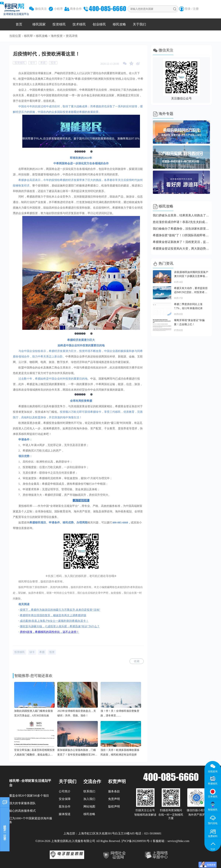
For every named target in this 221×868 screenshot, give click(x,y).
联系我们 (89, 791)
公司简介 (65, 791)
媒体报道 (65, 814)
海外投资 (57, 36)
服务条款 (114, 791)
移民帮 (28, 36)
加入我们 (89, 799)
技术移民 (79, 24)
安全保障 (65, 799)
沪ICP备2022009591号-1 (137, 841)
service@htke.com (178, 841)
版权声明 (114, 806)
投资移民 (59, 24)
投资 (53, 63)
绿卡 (33, 63)
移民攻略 (119, 24)
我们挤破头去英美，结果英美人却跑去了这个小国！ (181, 215)
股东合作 (65, 806)
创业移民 (99, 24)
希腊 (43, 63)
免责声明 (114, 799)
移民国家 (39, 24)
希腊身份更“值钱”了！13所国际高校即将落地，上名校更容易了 (181, 235)
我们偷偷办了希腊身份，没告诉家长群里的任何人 (181, 229)
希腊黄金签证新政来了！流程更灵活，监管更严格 (181, 242)
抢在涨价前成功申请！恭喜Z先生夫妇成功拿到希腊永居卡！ (181, 222)
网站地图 (89, 806)
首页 (19, 24)
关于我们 (139, 24)
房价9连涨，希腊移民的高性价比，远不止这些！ (50, 632)
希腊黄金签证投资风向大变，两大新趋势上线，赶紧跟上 (181, 249)
